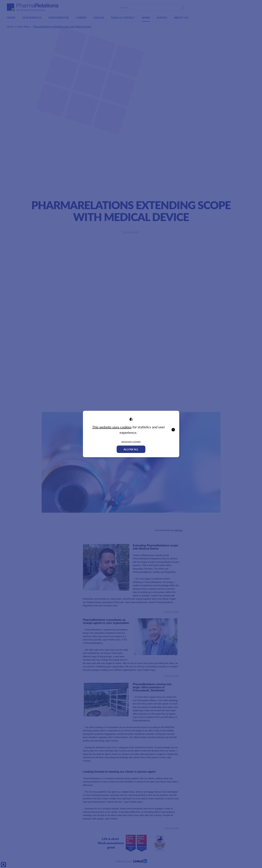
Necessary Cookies (131, 442)
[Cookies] (3, 865)
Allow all (131, 449)
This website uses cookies (112, 427)
